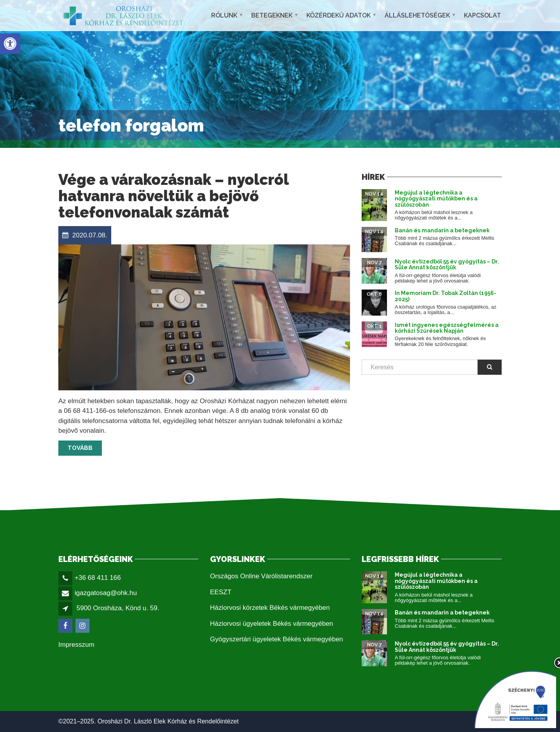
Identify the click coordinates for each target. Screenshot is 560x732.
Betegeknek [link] (272, 15)
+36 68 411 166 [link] (98, 578)
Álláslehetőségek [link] (417, 15)
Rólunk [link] (224, 15)
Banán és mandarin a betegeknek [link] (442, 230)
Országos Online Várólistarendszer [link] (261, 576)
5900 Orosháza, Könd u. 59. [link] (118, 608)
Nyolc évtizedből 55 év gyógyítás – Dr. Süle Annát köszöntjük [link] (447, 264)
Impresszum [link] (76, 645)
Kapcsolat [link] (482, 15)
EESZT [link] (221, 592)
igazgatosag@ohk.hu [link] (106, 593)
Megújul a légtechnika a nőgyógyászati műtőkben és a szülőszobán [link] (436, 199)
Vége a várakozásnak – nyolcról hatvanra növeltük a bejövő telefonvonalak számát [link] (173, 196)
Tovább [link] (80, 448)
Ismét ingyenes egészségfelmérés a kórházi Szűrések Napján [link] (447, 328)
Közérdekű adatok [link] (339, 15)
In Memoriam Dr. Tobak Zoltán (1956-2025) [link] (445, 296)
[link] (10, 44)
